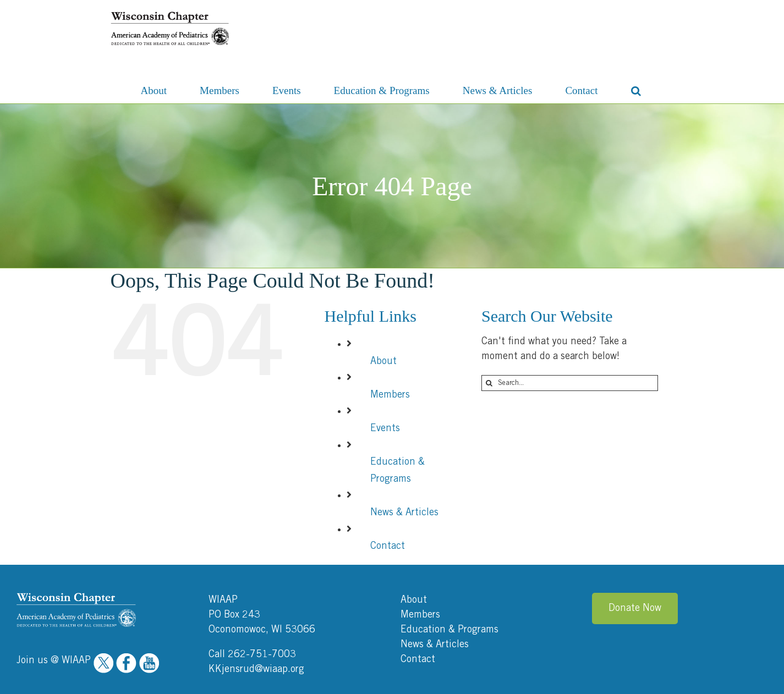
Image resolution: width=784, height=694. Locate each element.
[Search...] (570, 383)
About (383, 361)
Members (390, 395)
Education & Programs (449, 583)
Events (385, 428)
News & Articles (404, 513)
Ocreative (751, 678)
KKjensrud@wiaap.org (256, 623)
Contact (388, 546)
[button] (636, 90)
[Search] (489, 383)
